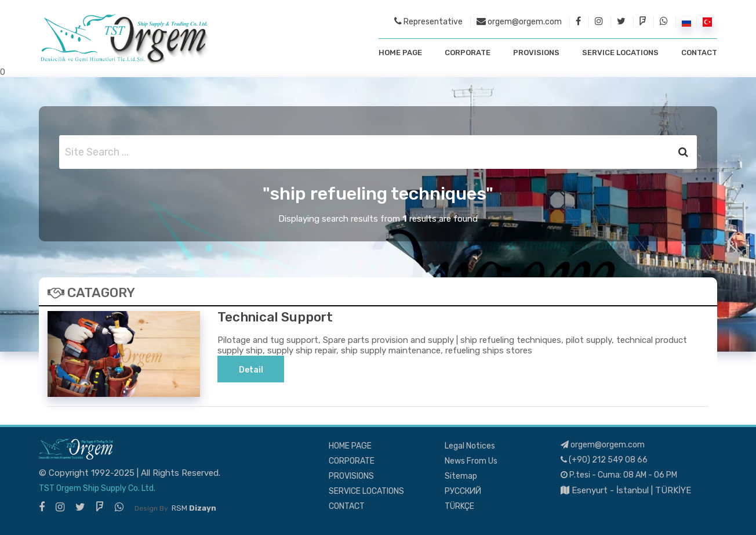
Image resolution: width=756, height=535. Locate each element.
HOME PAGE (400, 53)
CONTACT (699, 53)
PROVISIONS (536, 53)
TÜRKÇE (459, 506)
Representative (428, 21)
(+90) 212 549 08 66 (604, 460)
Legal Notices (470, 446)
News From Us (471, 461)
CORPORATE (468, 53)
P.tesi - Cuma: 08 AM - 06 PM (619, 475)
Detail (251, 370)
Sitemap (461, 476)
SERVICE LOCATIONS (620, 53)
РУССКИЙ (463, 491)
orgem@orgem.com (519, 21)
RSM (194, 508)
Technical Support (275, 317)
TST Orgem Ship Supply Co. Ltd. (97, 488)
